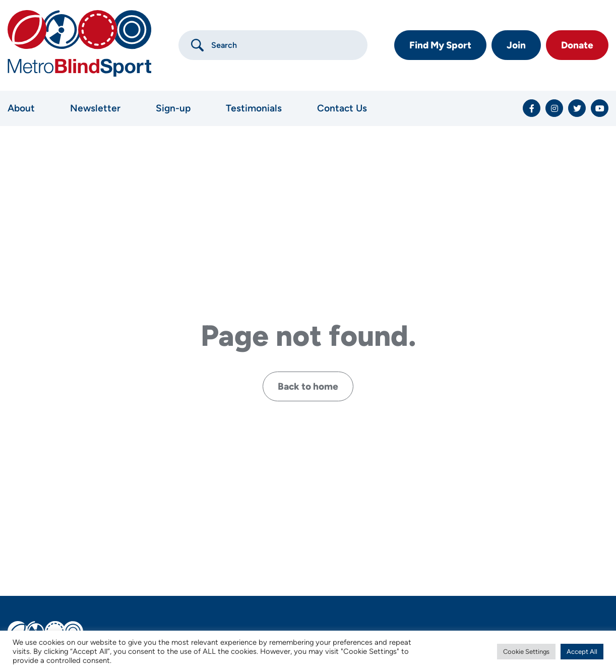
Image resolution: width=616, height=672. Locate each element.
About (21, 108)
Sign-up (173, 108)
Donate (577, 45)
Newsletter (95, 108)
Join (516, 45)
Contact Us (342, 108)
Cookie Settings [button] (526, 652)
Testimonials (254, 108)
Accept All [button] (582, 652)
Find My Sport (440, 45)
